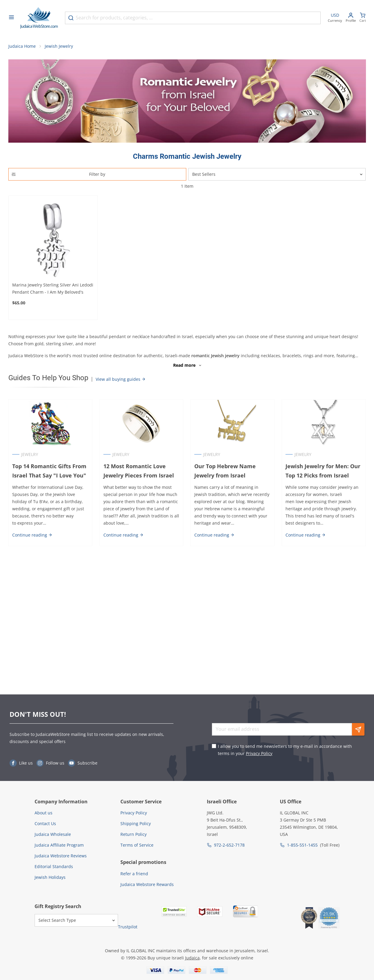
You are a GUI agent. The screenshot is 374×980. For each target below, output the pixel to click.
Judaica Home (22, 46)
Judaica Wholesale (53, 834)
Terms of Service (137, 845)
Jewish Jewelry (59, 46)
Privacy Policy (259, 753)
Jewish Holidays (50, 877)
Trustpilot (128, 927)
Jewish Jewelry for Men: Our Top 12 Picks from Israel (323, 471)
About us (44, 813)
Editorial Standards (54, 866)
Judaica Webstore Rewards (147, 884)
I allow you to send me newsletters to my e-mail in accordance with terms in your (285, 750)
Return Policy (134, 834)
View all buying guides (121, 379)
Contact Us (45, 823)
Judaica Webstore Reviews (61, 856)
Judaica (192, 958)
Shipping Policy (136, 823)
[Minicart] (363, 18)
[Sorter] (277, 175)
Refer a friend (134, 874)
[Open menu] (11, 18)
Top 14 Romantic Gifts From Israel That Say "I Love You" (49, 471)
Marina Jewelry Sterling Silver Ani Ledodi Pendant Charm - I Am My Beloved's (53, 289)
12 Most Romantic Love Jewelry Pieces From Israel (139, 471)
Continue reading (32, 535)
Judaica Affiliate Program (59, 845)
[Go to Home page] (39, 18)
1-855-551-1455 (302, 845)
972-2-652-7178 (229, 845)
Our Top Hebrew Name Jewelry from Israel (225, 471)
